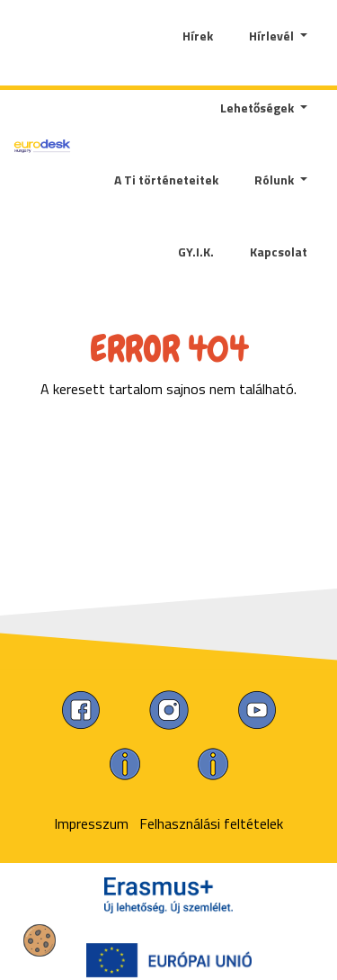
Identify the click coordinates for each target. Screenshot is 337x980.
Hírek (198, 36)
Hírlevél (273, 36)
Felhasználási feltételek (211, 823)
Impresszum (91, 823)
